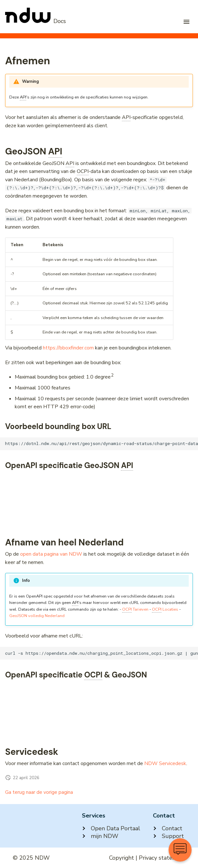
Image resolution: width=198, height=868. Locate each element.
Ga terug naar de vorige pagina (39, 792)
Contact (168, 828)
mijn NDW (100, 836)
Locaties (165, 610)
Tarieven (135, 610)
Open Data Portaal (111, 828)
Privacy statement (162, 858)
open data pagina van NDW (51, 554)
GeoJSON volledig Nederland (37, 616)
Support (168, 836)
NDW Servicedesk (165, 763)
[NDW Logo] (36, 21)
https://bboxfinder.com (68, 348)
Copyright (122, 858)
